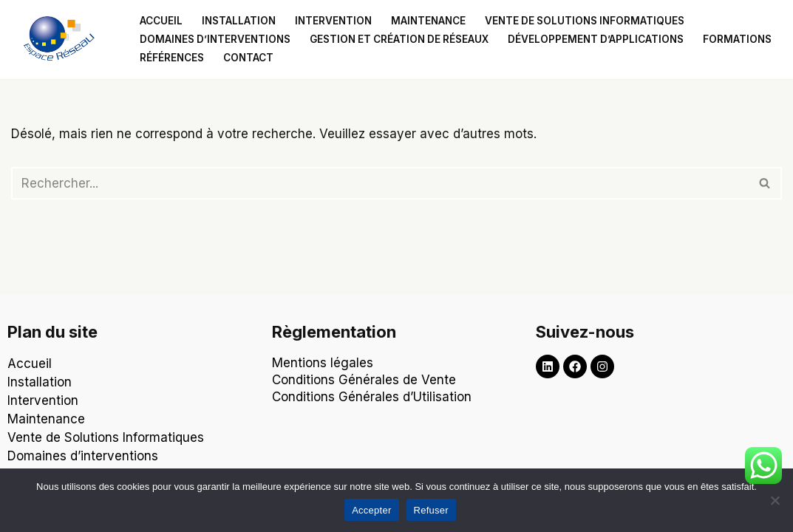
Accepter (371, 510)
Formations (737, 39)
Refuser (431, 510)
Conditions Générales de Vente (364, 380)
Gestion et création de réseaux (399, 39)
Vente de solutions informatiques (585, 21)
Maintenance (428, 21)
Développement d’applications (596, 39)
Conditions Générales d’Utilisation (374, 397)
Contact (248, 58)
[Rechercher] (380, 183)
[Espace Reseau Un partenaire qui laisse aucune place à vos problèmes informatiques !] (63, 40)
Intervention (333, 21)
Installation (239, 21)
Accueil (161, 21)
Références (172, 58)
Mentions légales (323, 363)
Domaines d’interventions (215, 39)
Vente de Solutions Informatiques (106, 437)
